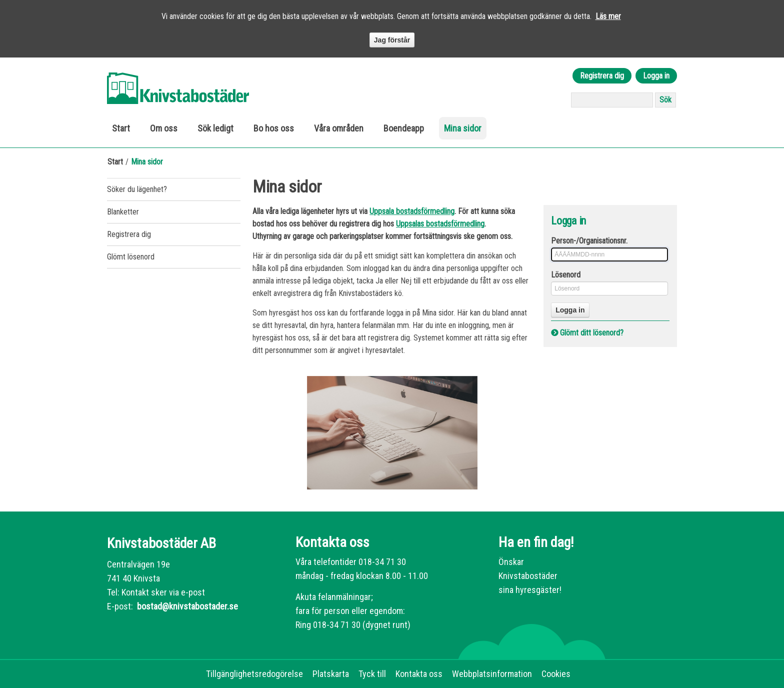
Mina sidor (463, 128)
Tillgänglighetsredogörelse (254, 674)
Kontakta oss (419, 674)
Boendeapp (404, 128)
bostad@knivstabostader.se (186, 606)
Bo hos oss (274, 128)
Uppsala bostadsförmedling (412, 211)
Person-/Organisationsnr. (589, 241)
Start (121, 128)
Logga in (656, 76)
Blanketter (123, 212)
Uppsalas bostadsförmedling (440, 224)
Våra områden (339, 128)
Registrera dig (602, 76)
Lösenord (566, 275)
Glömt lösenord (131, 257)
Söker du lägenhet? (137, 189)
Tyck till (372, 674)
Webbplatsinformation (492, 674)
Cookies (556, 674)
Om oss (164, 128)
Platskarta (331, 674)
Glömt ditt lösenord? (592, 333)
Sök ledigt (215, 128)
